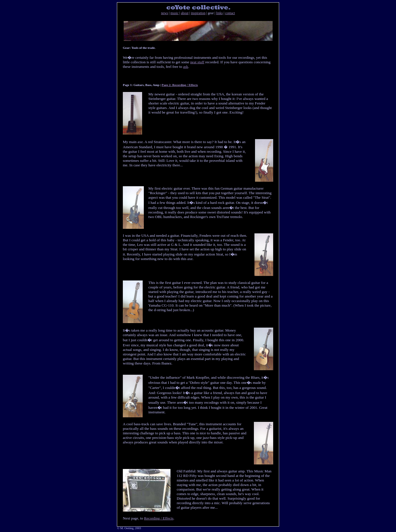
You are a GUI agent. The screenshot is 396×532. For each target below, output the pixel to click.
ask (186, 67)
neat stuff (197, 62)
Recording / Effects (159, 518)
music (175, 13)
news (165, 13)
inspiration (198, 13)
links (219, 13)
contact (230, 13)
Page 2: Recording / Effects (180, 85)
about (185, 13)
